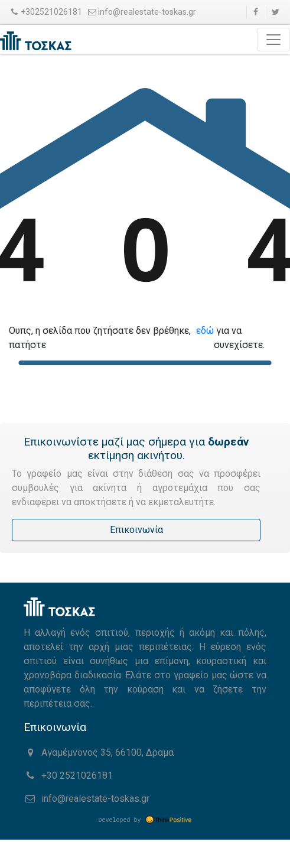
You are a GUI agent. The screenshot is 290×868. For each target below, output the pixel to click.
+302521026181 (45, 12)
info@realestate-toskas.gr (142, 12)
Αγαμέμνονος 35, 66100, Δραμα (99, 752)
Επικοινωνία (136, 530)
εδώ (205, 331)
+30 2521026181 (68, 776)
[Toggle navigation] (273, 40)
